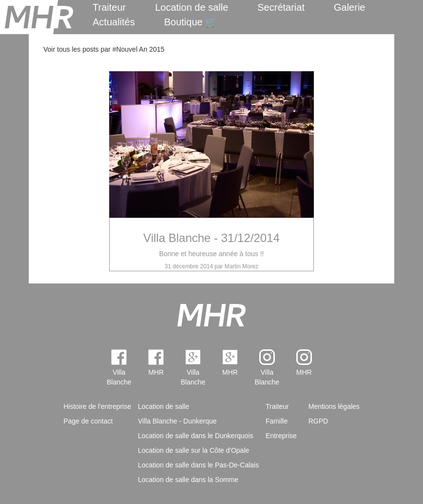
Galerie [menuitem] (349, 7)
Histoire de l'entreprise (97, 406)
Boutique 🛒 (191, 22)
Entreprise (281, 436)
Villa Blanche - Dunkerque (177, 421)
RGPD (318, 421)
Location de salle (192, 7)
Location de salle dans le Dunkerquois (196, 436)
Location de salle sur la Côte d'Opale (193, 450)
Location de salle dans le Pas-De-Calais (198, 465)
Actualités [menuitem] (114, 22)
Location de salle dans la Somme (188, 480)
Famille (277, 421)
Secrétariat (281, 7)
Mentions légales (334, 406)
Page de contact (88, 421)
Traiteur (109, 7)
